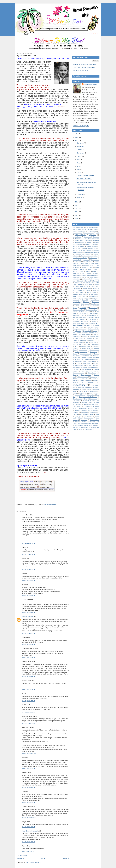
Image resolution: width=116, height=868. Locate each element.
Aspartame (96, 241)
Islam (74, 335)
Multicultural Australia (86, 354)
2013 (77, 205)
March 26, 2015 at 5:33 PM (28, 769)
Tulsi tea (90, 408)
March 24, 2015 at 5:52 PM (28, 701)
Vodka (97, 414)
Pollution (75, 379)
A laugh (95, 229)
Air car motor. (87, 237)
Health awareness (92, 327)
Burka (89, 269)
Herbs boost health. (94, 329)
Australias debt (93, 258)
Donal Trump (76, 296)
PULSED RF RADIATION (83, 383)
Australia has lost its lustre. (85, 175)
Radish (95, 387)
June (79, 163)
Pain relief (76, 369)
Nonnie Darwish (87, 363)
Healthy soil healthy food (79, 329)
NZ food (89, 365)
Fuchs (81, 312)
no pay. (79, 363)
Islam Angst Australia (85, 335)
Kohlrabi (91, 340)
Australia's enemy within (90, 248)
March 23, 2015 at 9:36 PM (28, 633)
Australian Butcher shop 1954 (89, 256)
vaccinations (84, 412)
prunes (95, 381)
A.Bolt (97, 233)
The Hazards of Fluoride (89, 401)
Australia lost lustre (92, 246)
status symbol (90, 395)
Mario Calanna (83, 350)
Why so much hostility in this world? (86, 426)
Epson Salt (85, 300)
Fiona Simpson (95, 304)
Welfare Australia (94, 420)
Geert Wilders (93, 314)
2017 (77, 134)
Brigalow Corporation (87, 267)
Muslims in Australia (94, 358)
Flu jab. (87, 306)
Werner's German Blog (80, 70)
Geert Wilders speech (79, 316)
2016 (77, 137)
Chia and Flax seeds (88, 283)
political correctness (82, 377)
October (80, 150)
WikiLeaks (76, 428)
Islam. (95, 335)
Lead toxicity (94, 342)
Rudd (83, 389)
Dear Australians (92, 292)
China (80, 285)
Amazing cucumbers (94, 239)
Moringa (75, 354)
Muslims (95, 356)
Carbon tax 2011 (87, 279)
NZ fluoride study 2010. (79, 365)
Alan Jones (96, 237)
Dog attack (94, 294)
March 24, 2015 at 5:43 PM (28, 690)
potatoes (94, 379)
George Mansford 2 (92, 316)
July (78, 160)
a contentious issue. (78, 227)
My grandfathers (77, 362)
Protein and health (86, 381)
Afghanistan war (77, 237)
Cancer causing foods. (79, 275)
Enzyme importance (84, 298)
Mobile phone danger (81, 352)
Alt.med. (84, 239)
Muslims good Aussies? (79, 358)
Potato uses (85, 379)
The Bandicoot (77, 401)
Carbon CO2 (93, 277)
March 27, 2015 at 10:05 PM (29, 818)
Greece (94, 321)
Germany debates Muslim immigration (83, 317)
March (79, 173)
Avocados (86, 260)
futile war (87, 312)
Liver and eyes (95, 344)
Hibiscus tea (78, 331)
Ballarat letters (95, 260)
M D (76, 346)
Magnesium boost (85, 346)
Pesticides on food (79, 373)
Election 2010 (93, 296)
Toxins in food (82, 408)
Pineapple (75, 375)
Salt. (89, 389)
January (80, 198)
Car (85, 277)
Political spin (94, 377)
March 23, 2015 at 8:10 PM (28, 613)
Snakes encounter (94, 393)
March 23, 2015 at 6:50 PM (28, 581)
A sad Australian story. (91, 227)
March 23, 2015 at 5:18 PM (28, 554)
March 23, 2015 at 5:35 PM (28, 569)
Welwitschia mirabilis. (81, 422)
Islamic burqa (76, 337)
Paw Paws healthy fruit (89, 371)
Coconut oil (94, 287)
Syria (86, 399)
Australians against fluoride (80, 258)
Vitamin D (75, 414)
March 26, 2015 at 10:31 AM (29, 754)
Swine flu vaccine (77, 399)
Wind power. (85, 428)
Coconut (97, 285)
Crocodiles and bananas (83, 290)
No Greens (92, 362)
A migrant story (92, 231)
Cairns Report (86, 273)
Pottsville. (75, 381)
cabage (88, 271)
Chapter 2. (88, 281)
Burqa (82, 271)
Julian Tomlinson (79, 339)
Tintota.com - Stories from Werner (84, 68)
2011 (77, 212)
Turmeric (97, 408)
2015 (77, 140)
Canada (95, 273)
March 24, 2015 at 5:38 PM (28, 677)
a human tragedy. (86, 229)
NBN (85, 362)
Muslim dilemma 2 (86, 356)
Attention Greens (80, 243)
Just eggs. (89, 339)
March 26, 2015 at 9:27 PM (28, 803)
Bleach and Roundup (89, 266)
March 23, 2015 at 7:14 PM (28, 596)
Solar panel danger (80, 395)
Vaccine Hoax (93, 412)
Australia (89, 243)
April (79, 170)
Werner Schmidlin (91, 84)
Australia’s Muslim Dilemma (92, 252)
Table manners (93, 399)
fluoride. (75, 312)
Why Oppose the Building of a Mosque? (88, 424)
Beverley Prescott (27, 617)
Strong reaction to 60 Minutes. (88, 397)
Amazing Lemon (79, 241)
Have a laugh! (79, 327)
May (79, 166)
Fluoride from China (78, 310)
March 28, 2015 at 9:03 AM (28, 827)
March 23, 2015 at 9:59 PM (28, 645)
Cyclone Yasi (95, 290)
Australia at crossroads (91, 244)
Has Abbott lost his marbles (92, 325)
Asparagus (88, 241)
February (80, 194)
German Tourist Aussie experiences (84, 65)
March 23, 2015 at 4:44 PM (28, 543)
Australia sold (77, 248)
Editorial (85, 296)
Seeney (75, 393)
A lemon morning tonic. (79, 231)
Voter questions (88, 416)
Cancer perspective (92, 275)
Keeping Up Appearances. (80, 340)
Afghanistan (93, 235)
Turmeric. (77, 410)
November (81, 146)
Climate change (88, 285)
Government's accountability (81, 321)
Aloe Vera (77, 239)
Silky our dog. (83, 393)
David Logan (79, 292)
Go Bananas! (80, 319)
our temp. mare (93, 367)
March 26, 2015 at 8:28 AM (28, 712)
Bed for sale (78, 262)
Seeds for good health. (90, 391)
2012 (77, 209)
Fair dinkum (86, 302)
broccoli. (82, 269)
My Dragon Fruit (79, 360)
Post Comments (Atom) (33, 863)
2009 (77, 219)
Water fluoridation (89, 418)
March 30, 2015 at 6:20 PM (28, 842)
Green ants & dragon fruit (80, 323)
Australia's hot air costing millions (82, 250)
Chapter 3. (96, 281)
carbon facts (76, 279)
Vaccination (76, 412)
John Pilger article (94, 337)
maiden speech (86, 348)
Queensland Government (84, 387)
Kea (96, 339)
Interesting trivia (93, 333)
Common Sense (87, 289)
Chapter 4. (78, 283)
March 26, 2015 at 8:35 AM (28, 723)
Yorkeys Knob (88, 429)
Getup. (97, 317)
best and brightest (88, 262)
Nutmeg (95, 363)
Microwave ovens (94, 350)
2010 (77, 215)
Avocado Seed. (77, 260)
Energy (75, 298)
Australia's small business (83, 254)
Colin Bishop (76, 289)
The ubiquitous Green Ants (90, 405)
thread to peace (77, 406)
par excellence (87, 369)
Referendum (76, 389)
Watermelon (84, 420)
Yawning (80, 429)
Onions (95, 365)
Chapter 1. (80, 281)
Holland (95, 331)
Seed (80, 391)
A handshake (76, 229)
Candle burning (77, 277)
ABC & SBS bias (81, 235)
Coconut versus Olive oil (82, 287)
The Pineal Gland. (86, 403)
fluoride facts (93, 308)
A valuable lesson (89, 233)
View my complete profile (81, 126)
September (81, 153)
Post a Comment (22, 855)
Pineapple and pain (86, 375)
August (79, 156)
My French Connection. (27, 56)
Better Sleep (85, 264)
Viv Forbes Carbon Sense (87, 414)
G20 (93, 312)
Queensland (79, 385)
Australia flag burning (79, 246)
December (81, 143)
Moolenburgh (93, 352)
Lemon (87, 344)
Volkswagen (78, 416)
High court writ (87, 331)
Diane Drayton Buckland (30, 831)
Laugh (87, 342)
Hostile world (76, 333)
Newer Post (20, 858)
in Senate (84, 333)
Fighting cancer (85, 304)
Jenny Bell (85, 337)
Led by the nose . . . (78, 344)
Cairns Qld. (76, 273)
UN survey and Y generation (89, 410)
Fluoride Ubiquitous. (92, 310)
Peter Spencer (92, 373)
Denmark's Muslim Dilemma (80, 294)
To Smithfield (87, 406)
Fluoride (83, 308)
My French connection (50, 505)
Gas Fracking (83, 314)
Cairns (94, 271)
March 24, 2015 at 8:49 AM (28, 658)
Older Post (66, 858)
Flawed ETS (79, 306)
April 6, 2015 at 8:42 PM (28, 851)
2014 (77, 202)
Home (43, 858)
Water (80, 418)
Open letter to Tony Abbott (80, 367)
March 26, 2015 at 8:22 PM (28, 788)
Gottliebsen (93, 319)
